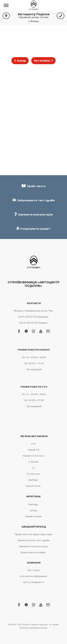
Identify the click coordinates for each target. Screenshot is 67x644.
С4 (33, 468)
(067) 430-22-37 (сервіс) (33, 323)
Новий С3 (33, 450)
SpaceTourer (33, 486)
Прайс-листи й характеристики (33, 534)
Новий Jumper (33, 516)
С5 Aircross (33, 474)
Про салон (33, 570)
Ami (33, 444)
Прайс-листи (33, 186)
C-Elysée (33, 462)
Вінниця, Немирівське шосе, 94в (33, 311)
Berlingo (33, 480)
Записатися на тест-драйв (33, 540)
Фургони (33, 496)
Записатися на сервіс (33, 552)
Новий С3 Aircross (33, 456)
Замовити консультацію (33, 546)
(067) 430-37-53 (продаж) (33, 317)
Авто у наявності (33, 582)
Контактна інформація (33, 576)
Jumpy (33, 510)
